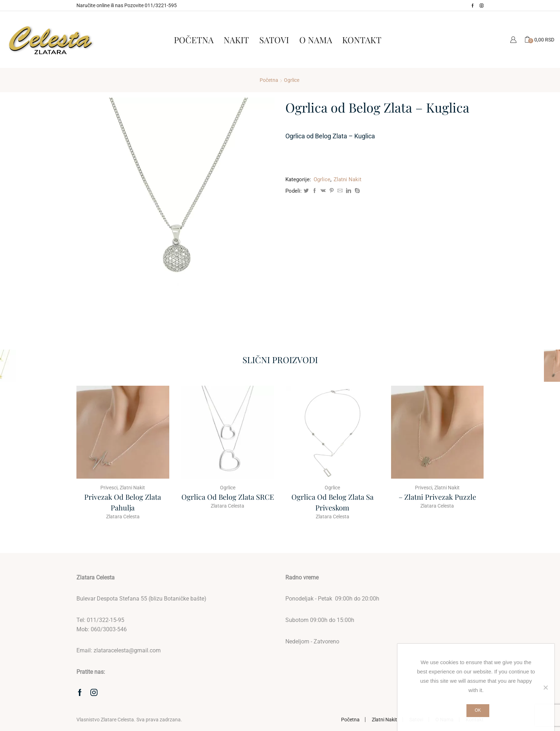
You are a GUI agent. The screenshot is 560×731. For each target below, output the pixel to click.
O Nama (316, 40)
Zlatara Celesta (123, 517)
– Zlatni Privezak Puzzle (437, 497)
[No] (545, 687)
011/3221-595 (161, 5)
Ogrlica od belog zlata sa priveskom (332, 502)
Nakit (236, 40)
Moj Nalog (513, 39)
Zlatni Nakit (347, 179)
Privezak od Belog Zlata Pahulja (123, 502)
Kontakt (362, 40)
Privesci (109, 488)
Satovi (274, 40)
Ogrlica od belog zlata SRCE (228, 497)
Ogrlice (292, 80)
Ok (478, 710)
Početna (194, 40)
